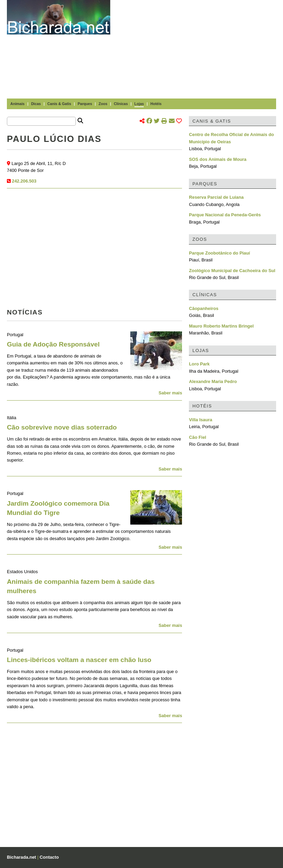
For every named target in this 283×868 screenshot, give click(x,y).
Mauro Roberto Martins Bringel (221, 326)
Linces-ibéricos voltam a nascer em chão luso (79, 660)
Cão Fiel (198, 437)
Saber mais (170, 393)
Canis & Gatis (59, 104)
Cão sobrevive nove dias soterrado (62, 427)
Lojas (139, 104)
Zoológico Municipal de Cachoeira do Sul (232, 271)
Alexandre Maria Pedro (213, 381)
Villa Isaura (200, 420)
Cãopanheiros (204, 308)
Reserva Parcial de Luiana (216, 197)
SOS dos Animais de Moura (218, 159)
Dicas (36, 104)
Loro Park (199, 364)
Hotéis (156, 104)
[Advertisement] (200, 48)
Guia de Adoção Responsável (53, 344)
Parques (85, 104)
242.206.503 (24, 181)
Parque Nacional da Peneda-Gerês (225, 215)
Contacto (49, 857)
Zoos (103, 104)
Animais (17, 104)
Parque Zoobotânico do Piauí (219, 253)
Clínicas (121, 104)
